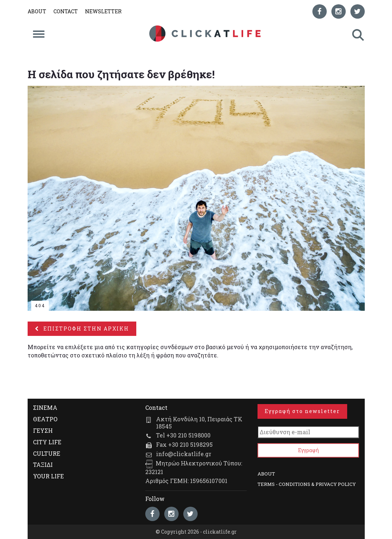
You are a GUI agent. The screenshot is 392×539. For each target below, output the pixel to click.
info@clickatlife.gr (184, 454)
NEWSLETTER (103, 11)
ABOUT (37, 11)
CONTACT (66, 11)
